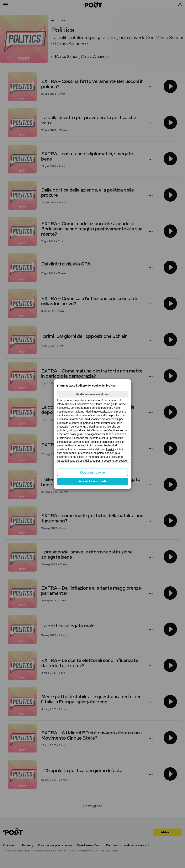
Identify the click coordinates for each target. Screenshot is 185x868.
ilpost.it (110, 449)
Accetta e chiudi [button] (92, 481)
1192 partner (94, 445)
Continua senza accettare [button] (92, 394)
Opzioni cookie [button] (93, 473)
